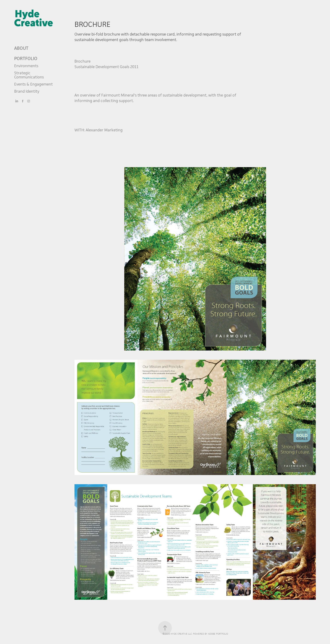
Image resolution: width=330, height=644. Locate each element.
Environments (26, 66)
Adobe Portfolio (218, 634)
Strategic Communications (29, 75)
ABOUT (21, 48)
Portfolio (26, 58)
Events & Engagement (33, 84)
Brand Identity (27, 91)
